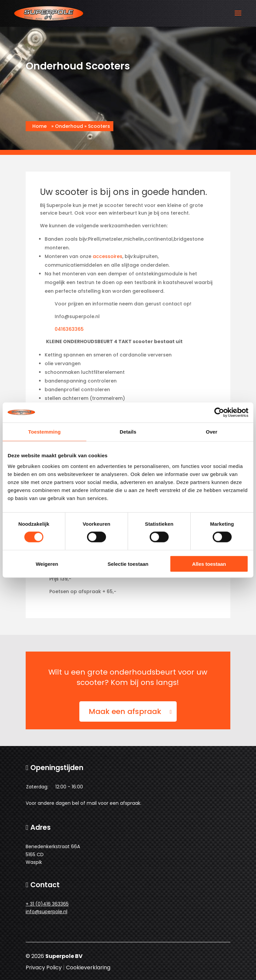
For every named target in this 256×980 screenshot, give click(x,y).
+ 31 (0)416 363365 (47, 904)
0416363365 (69, 329)
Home (39, 126)
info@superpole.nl (46, 912)
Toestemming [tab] (45, 432)
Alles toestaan (209, 564)
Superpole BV (64, 956)
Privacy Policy (44, 967)
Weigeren (47, 564)
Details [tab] (128, 432)
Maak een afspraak (125, 711)
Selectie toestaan (128, 564)
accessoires (107, 256)
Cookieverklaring (88, 967)
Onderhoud (69, 126)
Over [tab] (211, 432)
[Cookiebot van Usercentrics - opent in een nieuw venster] (219, 413)
